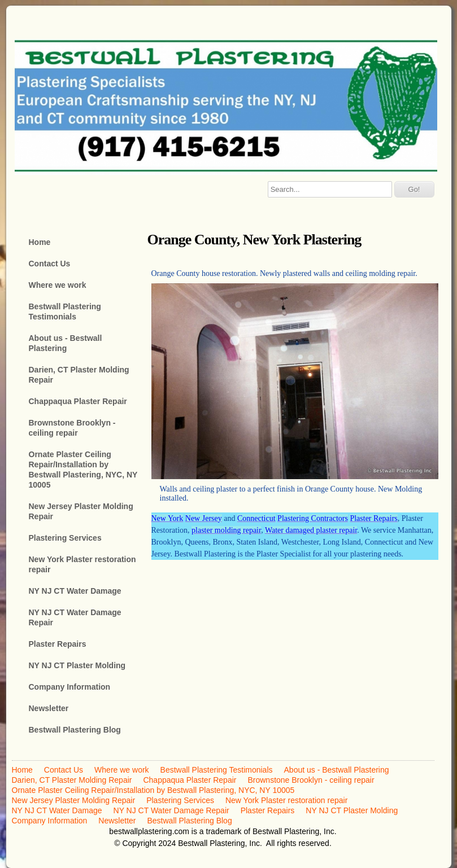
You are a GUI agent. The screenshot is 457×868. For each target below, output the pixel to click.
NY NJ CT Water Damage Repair (75, 617)
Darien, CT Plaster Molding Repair (79, 375)
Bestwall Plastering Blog (75, 730)
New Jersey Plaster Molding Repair (81, 511)
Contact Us (50, 264)
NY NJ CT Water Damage (75, 591)
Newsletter (49, 708)
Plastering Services (65, 538)
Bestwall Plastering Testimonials (65, 312)
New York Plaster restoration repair (82, 564)
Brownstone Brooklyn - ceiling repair (72, 428)
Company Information (70, 687)
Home (40, 242)
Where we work (58, 285)
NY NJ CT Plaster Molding (77, 665)
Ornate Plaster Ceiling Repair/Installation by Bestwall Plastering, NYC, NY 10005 (83, 470)
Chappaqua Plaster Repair (78, 401)
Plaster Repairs (58, 644)
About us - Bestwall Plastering (66, 343)
